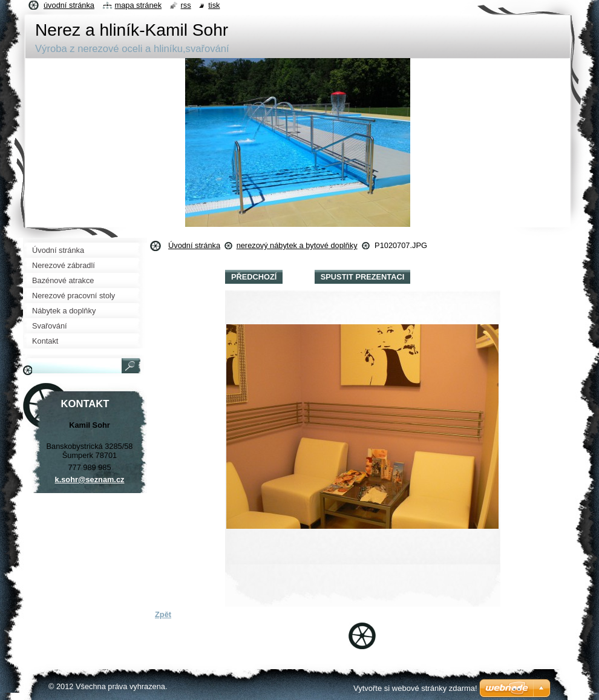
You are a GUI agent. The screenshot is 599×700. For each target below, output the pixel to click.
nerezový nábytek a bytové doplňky (297, 245)
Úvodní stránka (194, 245)
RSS (186, 5)
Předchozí (254, 277)
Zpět (163, 614)
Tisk (214, 5)
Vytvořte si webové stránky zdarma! (415, 688)
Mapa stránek (139, 5)
